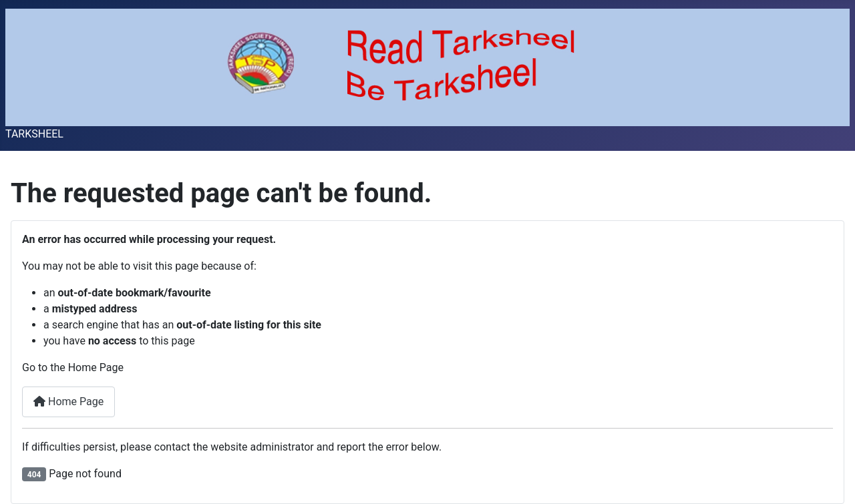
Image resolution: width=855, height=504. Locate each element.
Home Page (68, 402)
